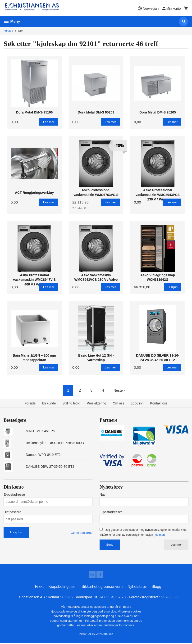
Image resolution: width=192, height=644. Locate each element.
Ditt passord (12, 512)
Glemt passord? (82, 533)
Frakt (39, 587)
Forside (8, 31)
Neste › (119, 390)
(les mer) (159, 535)
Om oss (119, 403)
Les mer (176, 545)
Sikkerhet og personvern (102, 587)
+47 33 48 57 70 (113, 598)
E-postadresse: (111, 512)
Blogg (156, 587)
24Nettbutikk (105, 635)
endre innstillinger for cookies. (114, 626)
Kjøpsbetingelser (62, 587)
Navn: (104, 494)
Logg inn (137, 403)
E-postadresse (14, 494)
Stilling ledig (71, 403)
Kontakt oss (159, 403)
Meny (12, 21)
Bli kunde (49, 403)
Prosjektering (96, 403)
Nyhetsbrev (137, 587)
